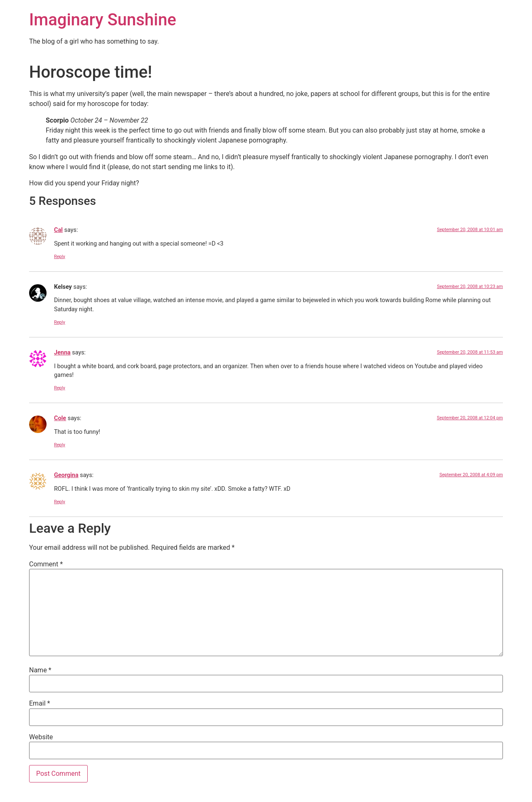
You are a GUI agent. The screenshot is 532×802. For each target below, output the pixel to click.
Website (41, 737)
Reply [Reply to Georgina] (60, 502)
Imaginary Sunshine (103, 20)
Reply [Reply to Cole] (60, 445)
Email (39, 704)
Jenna (62, 353)
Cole (60, 418)
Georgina (66, 475)
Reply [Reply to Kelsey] (60, 322)
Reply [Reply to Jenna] (60, 388)
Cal (58, 230)
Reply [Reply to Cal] (60, 257)
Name (40, 670)
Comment (46, 564)
